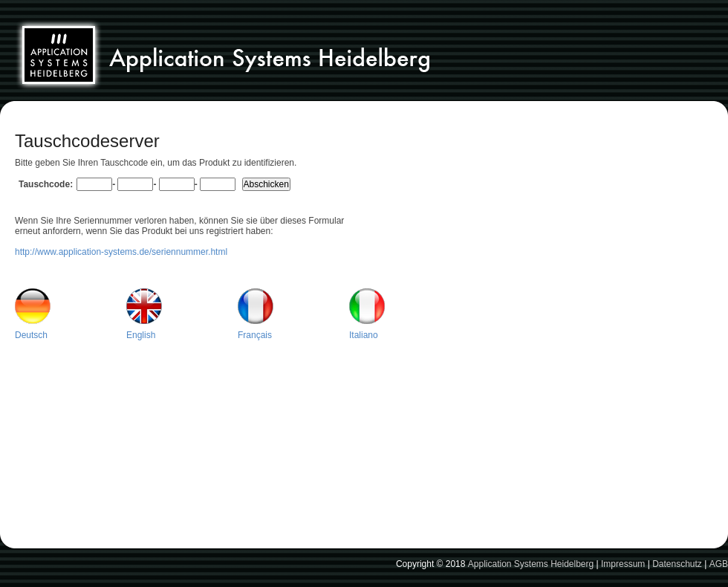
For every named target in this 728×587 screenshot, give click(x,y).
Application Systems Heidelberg (531, 564)
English (141, 335)
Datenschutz (677, 564)
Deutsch (31, 335)
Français (255, 335)
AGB (719, 564)
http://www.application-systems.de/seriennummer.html (121, 252)
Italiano (364, 335)
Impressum (623, 564)
